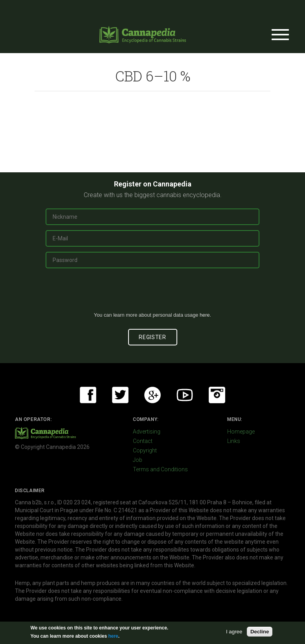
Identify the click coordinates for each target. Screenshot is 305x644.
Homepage (241, 432)
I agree (234, 632)
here (205, 315)
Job (138, 460)
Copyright (145, 450)
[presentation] (152, 293)
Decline (260, 632)
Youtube (185, 395)
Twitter (120, 395)
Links (234, 441)
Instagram (217, 395)
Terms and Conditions (160, 469)
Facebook (88, 395)
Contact (143, 441)
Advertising (147, 432)
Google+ (152, 395)
